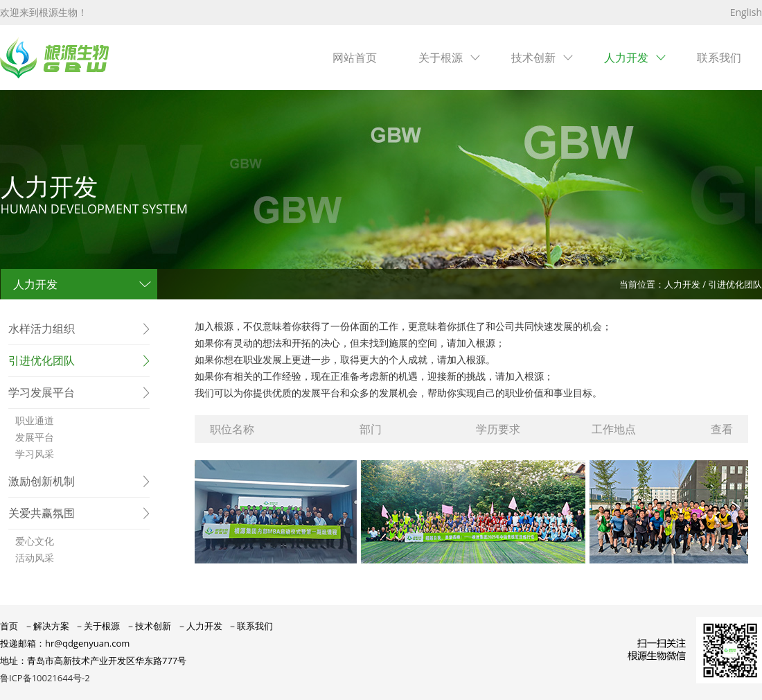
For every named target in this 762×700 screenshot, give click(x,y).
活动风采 (35, 558)
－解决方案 (47, 626)
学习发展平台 (42, 392)
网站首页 (355, 58)
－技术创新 (149, 626)
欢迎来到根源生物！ (44, 12)
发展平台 (35, 437)
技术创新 (533, 58)
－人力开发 (200, 626)
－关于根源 (97, 626)
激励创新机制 (42, 481)
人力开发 (626, 58)
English (746, 12)
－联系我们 (250, 626)
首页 (9, 626)
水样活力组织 (42, 329)
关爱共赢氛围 (42, 513)
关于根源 (441, 58)
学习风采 (35, 454)
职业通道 (35, 420)
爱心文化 (35, 541)
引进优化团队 (42, 360)
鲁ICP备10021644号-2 (45, 678)
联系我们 (719, 58)
